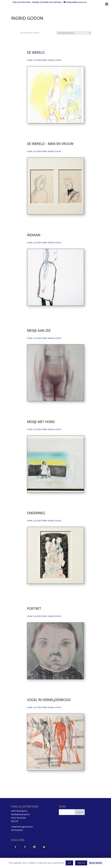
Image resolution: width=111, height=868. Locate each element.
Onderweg (36, 513)
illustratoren (40, 60)
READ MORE (96, 863)
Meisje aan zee (39, 330)
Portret (34, 608)
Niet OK (81, 863)
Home (30, 60)
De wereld (36, 52)
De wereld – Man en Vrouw (50, 144)
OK (69, 863)
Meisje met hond (41, 422)
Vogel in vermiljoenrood (49, 700)
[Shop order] (73, 33)
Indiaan (34, 235)
